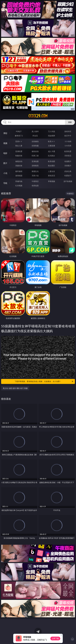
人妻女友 (51, 171)
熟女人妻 (19, 146)
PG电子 (19, 131)
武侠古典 (68, 171)
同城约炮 (19, 181)
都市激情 (19, 171)
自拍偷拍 (35, 141)
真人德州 (35, 131)
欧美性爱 (68, 151)
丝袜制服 (35, 146)
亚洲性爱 (19, 151)
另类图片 (68, 166)
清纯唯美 (35, 166)
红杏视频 (19, 186)
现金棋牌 (51, 136)
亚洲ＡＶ (19, 141)
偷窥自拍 (19, 161)
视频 (5, 143)
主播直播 (51, 146)
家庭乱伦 (35, 171)
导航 (5, 183)
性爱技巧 (68, 176)
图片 (5, 163)
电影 (5, 153)
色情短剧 (35, 186)
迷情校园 (19, 176)
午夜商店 (35, 181)
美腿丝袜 (19, 166)
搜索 (70, 122)
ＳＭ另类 (68, 146)
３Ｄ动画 (68, 141)
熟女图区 (51, 166)
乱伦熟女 (51, 156)
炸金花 (35, 136)
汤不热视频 (68, 181)
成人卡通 (51, 151)
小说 (5, 173)
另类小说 (35, 176)
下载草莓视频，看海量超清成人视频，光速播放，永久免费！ (44, 381)
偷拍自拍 (35, 151)
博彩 (5, 133)
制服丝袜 (19, 156)
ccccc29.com (38, 116)
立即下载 (55, 638)
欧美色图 (51, 161)
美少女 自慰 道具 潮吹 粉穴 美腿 (15, 388)
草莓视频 (51, 181)
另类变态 (68, 156)
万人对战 (51, 131)
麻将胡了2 (19, 136)
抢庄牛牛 (68, 136)
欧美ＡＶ (51, 141)
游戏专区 (68, 131)
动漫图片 (68, 161)
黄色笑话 (51, 176)
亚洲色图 (35, 161)
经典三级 (35, 156)
